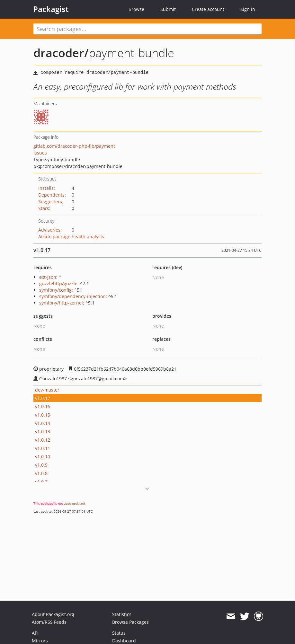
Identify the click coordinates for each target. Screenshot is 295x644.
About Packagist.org (53, 614)
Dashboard (124, 641)
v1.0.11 (43, 448)
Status (119, 633)
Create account (208, 9)
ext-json (48, 277)
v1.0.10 (43, 457)
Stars (44, 208)
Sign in (248, 9)
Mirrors (40, 641)
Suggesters (50, 202)
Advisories (49, 230)
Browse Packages (130, 622)
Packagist (51, 9)
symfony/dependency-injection (72, 296)
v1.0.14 (43, 423)
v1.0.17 (43, 398)
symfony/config (55, 290)
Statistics (122, 614)
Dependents (51, 195)
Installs (46, 188)
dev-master (47, 390)
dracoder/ (61, 53)
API (35, 633)
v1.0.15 (43, 415)
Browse (136, 9)
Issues (40, 153)
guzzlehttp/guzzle (58, 283)
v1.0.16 (43, 406)
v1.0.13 (43, 432)
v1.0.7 (41, 482)
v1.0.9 (41, 465)
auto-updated (74, 503)
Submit (168, 9)
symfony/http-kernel (61, 303)
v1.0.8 (41, 473)
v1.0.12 (43, 440)
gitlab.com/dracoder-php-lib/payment (74, 146)
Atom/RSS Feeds (49, 622)
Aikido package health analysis (71, 237)
